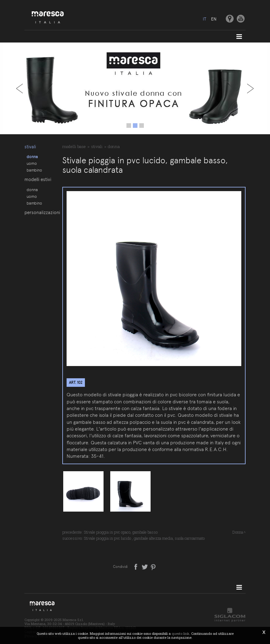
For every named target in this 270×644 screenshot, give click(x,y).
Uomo (32, 163)
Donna (32, 157)
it (204, 19)
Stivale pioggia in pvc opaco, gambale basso (121, 532)
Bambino (34, 170)
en (214, 19)
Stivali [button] (30, 147)
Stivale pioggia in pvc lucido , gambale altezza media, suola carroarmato (144, 538)
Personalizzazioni (40, 213)
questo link (181, 633)
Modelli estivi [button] (38, 180)
